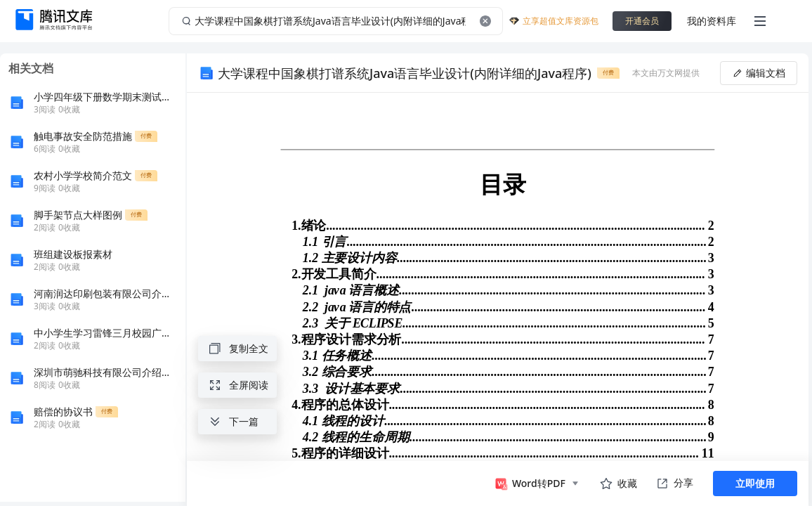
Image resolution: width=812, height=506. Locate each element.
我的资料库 (712, 21)
